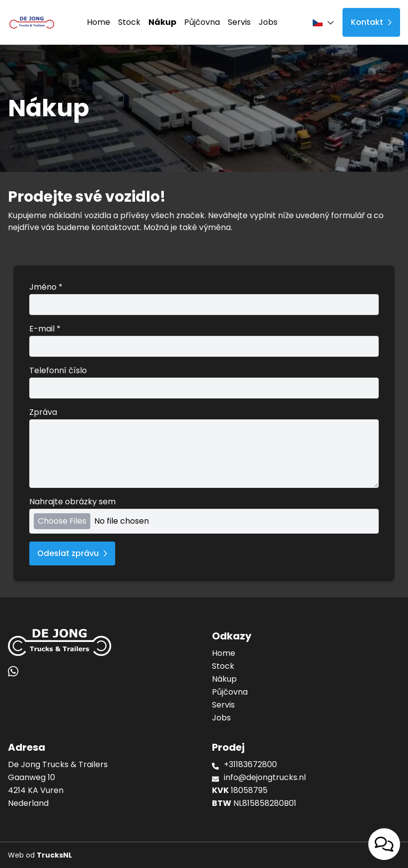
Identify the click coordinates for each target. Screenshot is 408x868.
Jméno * (204, 298)
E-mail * (204, 340)
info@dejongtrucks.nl (265, 777)
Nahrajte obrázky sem (204, 515)
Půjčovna (202, 22)
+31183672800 (250, 764)
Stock (129, 22)
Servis (239, 22)
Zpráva (204, 447)
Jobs (268, 22)
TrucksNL (54, 855)
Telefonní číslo (204, 382)
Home (99, 22)
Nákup (162, 22)
